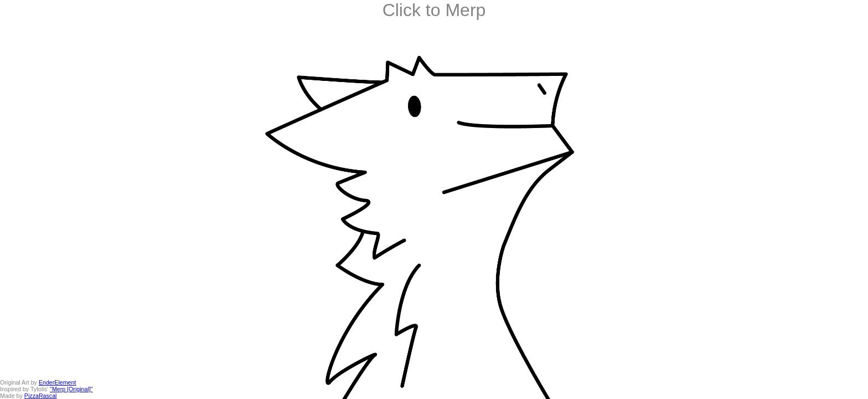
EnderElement (58, 382)
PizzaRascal (41, 396)
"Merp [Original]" (71, 389)
